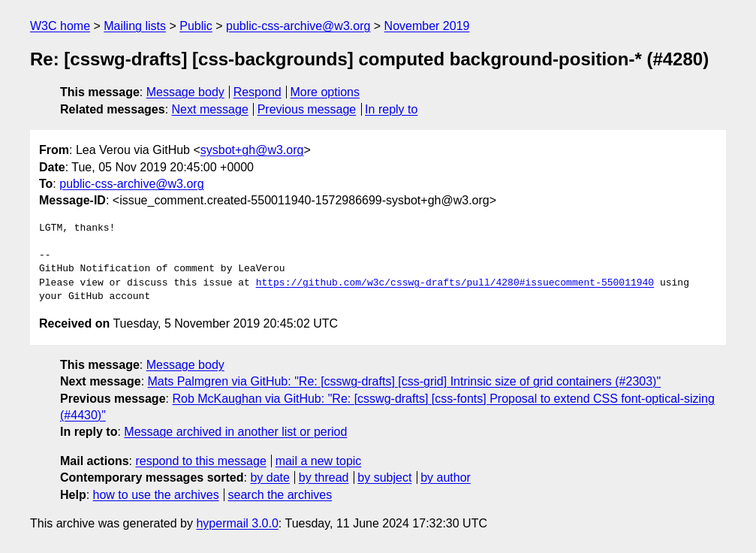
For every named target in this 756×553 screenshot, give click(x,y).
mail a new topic (319, 461)
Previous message (307, 109)
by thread (324, 477)
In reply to (391, 109)
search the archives (280, 495)
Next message (210, 109)
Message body (185, 92)
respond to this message (200, 461)
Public (196, 26)
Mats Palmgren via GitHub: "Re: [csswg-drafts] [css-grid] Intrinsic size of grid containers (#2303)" (405, 381)
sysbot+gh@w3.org (252, 150)
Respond (258, 92)
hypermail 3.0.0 (237, 523)
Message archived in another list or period (235, 432)
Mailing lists (135, 26)
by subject (384, 477)
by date (270, 477)
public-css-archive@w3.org (298, 26)
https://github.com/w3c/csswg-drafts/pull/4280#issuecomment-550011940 (455, 283)
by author (446, 477)
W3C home (60, 26)
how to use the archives (156, 495)
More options (325, 92)
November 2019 (427, 26)
